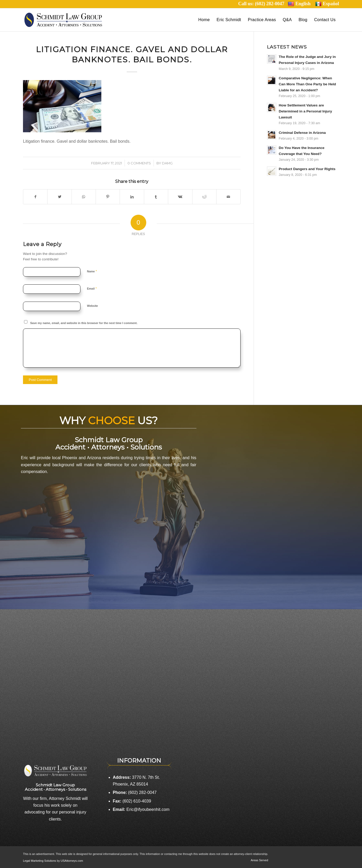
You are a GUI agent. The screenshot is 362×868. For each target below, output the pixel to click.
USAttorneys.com (72, 861)
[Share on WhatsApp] (84, 197)
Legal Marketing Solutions (40, 861)
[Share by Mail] (228, 197)
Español (327, 4)
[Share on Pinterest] (108, 197)
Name (92, 271)
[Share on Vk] (180, 197)
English (299, 4)
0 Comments (139, 163)
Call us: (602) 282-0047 (263, 4)
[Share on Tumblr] (156, 197)
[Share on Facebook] (35, 197)
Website (92, 306)
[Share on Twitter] (59, 197)
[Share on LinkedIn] (132, 197)
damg (167, 163)
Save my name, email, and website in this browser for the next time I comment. (84, 323)
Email (92, 288)
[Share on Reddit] (204, 197)
